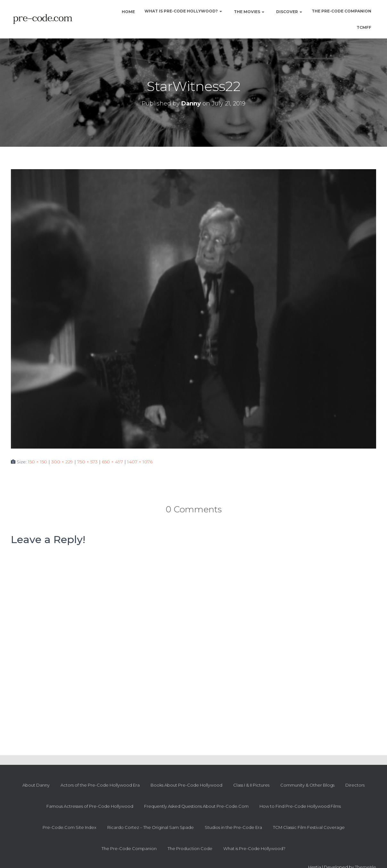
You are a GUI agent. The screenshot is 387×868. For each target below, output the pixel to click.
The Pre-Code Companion (342, 11)
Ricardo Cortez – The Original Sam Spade (151, 827)
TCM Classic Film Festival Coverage (309, 827)
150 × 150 (37, 462)
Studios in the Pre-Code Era (233, 827)
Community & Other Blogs (307, 785)
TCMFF (364, 27)
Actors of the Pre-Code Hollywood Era (100, 785)
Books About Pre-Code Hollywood (186, 785)
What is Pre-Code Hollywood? (183, 11)
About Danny (36, 785)
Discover (289, 12)
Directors (355, 785)
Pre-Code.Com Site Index (70, 827)
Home (128, 12)
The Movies (249, 12)
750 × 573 (87, 462)
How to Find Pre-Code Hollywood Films (300, 806)
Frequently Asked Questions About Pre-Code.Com (196, 806)
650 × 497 (112, 462)
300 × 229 (62, 462)
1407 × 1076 (140, 462)
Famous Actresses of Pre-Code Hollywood (90, 806)
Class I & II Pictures (251, 785)
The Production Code (190, 848)
